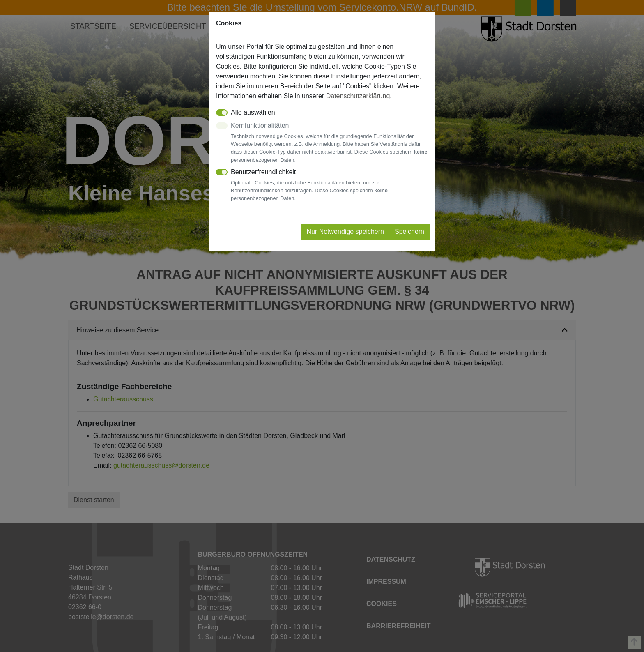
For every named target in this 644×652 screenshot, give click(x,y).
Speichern (409, 232)
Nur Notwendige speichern (345, 232)
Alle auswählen (253, 112)
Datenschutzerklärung (358, 96)
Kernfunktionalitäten (329, 143)
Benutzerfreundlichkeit (329, 185)
